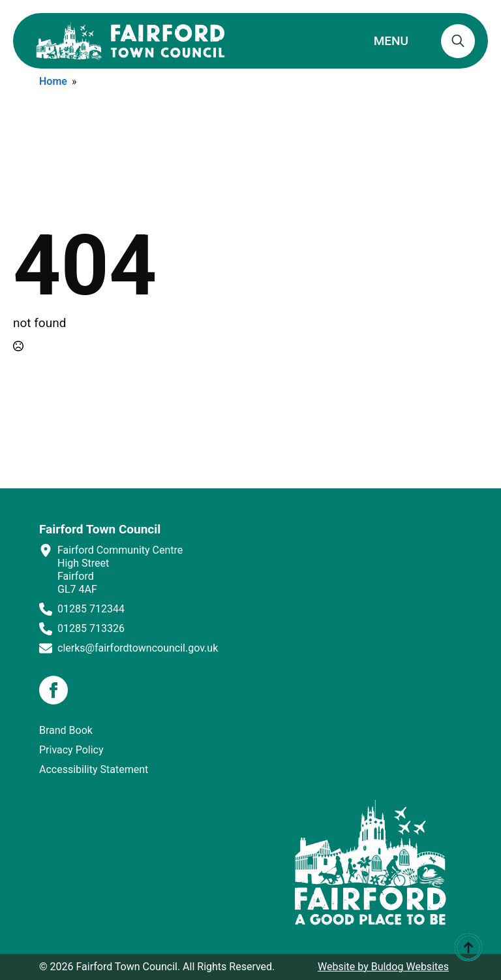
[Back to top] (468, 947)
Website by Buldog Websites (383, 967)
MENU (391, 41)
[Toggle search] (458, 41)
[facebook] (53, 690)
